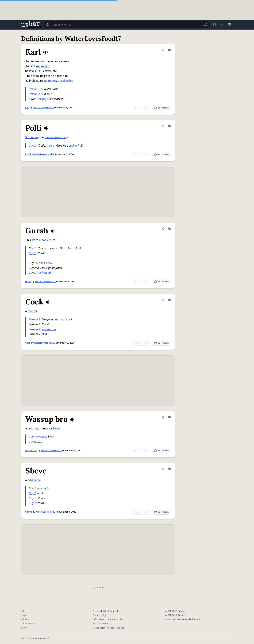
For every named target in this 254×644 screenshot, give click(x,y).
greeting (33, 428)
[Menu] (230, 25)
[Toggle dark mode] (222, 25)
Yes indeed (44, 273)
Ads (23, 611)
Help (23, 615)
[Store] (214, 25)
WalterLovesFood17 (43, 108)
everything (61, 137)
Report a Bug (100, 615)
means (43, 240)
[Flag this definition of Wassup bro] (169, 417)
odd (30, 480)
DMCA (24, 628)
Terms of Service (30, 624)
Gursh (28, 281)
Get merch (161, 108)
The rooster (49, 329)
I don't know (45, 263)
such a (73, 146)
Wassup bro (31, 450)
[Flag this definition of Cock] (169, 300)
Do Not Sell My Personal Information (184, 619)
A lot (52, 240)
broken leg (67, 81)
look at (51, 146)
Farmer (33, 319)
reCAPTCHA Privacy (175, 611)
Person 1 (34, 89)
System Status (101, 624)
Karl (27, 108)
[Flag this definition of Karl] (169, 50)
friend (57, 428)
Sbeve (29, 512)
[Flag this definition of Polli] (169, 126)
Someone (31, 137)
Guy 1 (32, 146)
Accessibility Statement (105, 611)
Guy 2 (32, 253)
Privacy (25, 619)
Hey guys (42, 99)
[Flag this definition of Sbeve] (169, 469)
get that (60, 319)
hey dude (43, 488)
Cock (28, 343)
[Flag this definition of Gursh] (169, 229)
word (35, 240)
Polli (27, 154)
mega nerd (43, 66)
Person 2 (34, 94)
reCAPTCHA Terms (175, 615)
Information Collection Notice (108, 619)
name (37, 480)
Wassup (42, 437)
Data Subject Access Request (108, 628)
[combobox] (127, 25)
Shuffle (98, 588)
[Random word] (205, 25)
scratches (50, 81)
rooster (32, 311)
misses (49, 137)
